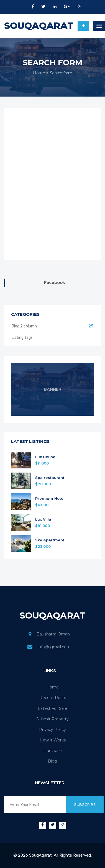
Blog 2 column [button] (53, 326)
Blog (53, 761)
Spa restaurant (50, 478)
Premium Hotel (50, 499)
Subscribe (85, 804)
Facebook (55, 282)
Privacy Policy (53, 730)
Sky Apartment (50, 540)
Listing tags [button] (22, 338)
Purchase (53, 751)
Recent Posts (53, 698)
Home (39, 73)
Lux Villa (43, 519)
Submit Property (53, 719)
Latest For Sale (53, 708)
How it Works (53, 740)
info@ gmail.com (54, 647)
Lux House (45, 457)
